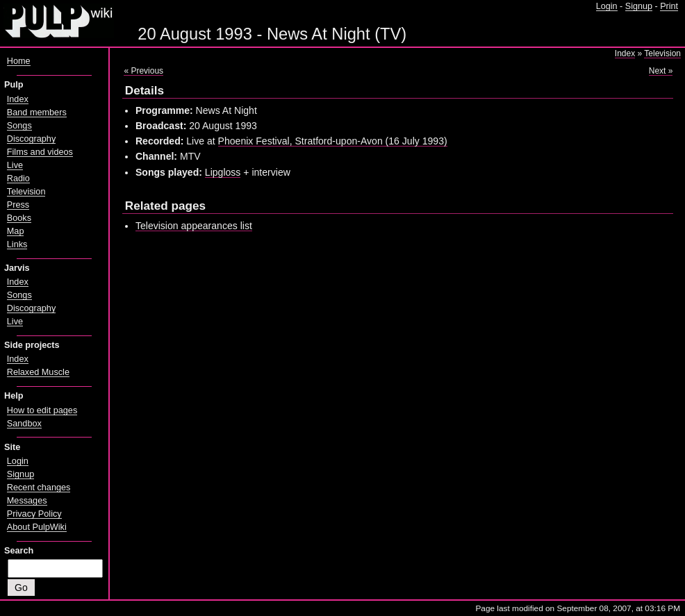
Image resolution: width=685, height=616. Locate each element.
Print (669, 6)
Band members (37, 113)
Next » (661, 71)
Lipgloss (223, 172)
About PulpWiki (37, 527)
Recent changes (39, 488)
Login (607, 6)
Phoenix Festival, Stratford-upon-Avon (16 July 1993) (333, 141)
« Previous (143, 71)
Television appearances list (194, 226)
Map (16, 231)
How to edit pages (42, 410)
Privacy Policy (34, 514)
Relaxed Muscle (38, 372)
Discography (31, 139)
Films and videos (40, 152)
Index (625, 53)
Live (15, 165)
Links (17, 244)
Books (19, 218)
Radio (18, 178)
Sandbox (24, 424)
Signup (639, 6)
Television (662, 53)
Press (18, 205)
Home (19, 61)
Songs (19, 126)
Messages (27, 501)
